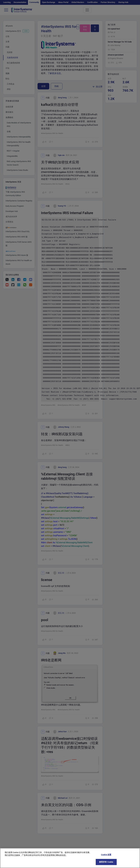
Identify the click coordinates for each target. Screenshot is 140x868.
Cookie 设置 (106, 858)
